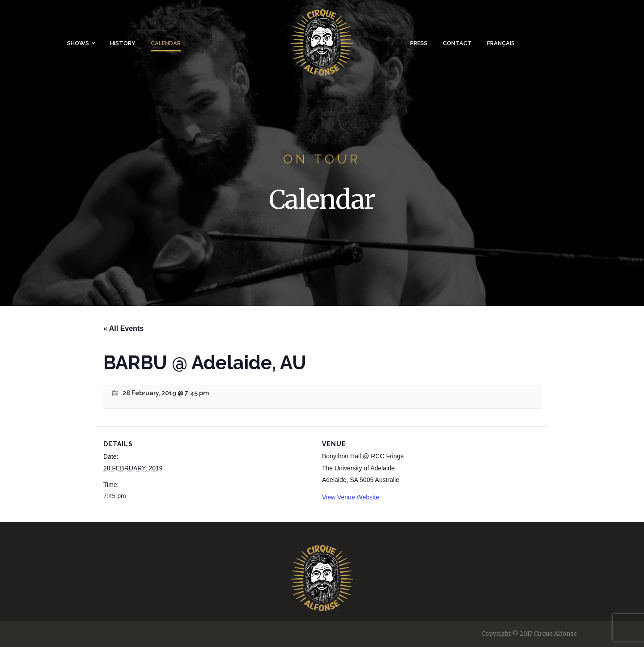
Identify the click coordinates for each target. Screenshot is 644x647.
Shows (78, 43)
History (123, 43)
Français (501, 43)
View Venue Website (351, 497)
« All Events (123, 328)
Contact (457, 43)
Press (419, 43)
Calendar (166, 43)
